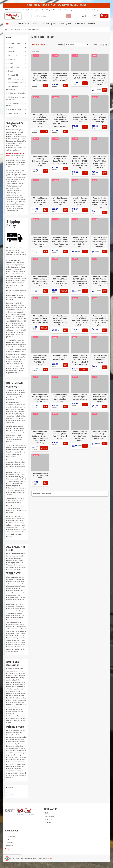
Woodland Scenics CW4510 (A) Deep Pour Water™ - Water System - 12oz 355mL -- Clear (100, 202)
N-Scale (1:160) (65, 24)
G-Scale (36, 24)
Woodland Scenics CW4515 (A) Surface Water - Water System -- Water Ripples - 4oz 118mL (40, 242)
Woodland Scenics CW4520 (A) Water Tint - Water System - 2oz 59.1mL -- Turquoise (100, 242)
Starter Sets (24, 24)
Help (48, 10)
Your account (12, 831)
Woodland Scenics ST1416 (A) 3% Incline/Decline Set (80, 397)
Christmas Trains (14, 44)
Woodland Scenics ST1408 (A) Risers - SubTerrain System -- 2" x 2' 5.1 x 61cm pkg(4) (100, 320)
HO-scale (11, 51)
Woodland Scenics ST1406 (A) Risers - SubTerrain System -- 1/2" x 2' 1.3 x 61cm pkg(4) (80, 320)
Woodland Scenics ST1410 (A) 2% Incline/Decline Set (60, 357)
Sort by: (61, 45)
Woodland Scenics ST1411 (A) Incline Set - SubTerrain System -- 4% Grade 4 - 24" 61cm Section (80, 360)
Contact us (49, 819)
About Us (30, 10)
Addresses (10, 846)
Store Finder (20, 10)
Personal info (10, 836)
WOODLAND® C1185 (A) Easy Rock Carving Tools (40, 475)
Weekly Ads (9, 10)
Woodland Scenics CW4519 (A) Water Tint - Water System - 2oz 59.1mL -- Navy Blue (80, 242)
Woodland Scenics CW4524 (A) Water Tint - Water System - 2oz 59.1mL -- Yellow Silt (100, 281)
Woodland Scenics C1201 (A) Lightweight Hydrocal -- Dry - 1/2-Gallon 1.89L (40, 161)
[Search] (51, 16)
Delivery (48, 813)
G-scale (11, 47)
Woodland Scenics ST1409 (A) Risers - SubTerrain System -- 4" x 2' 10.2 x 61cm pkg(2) (40, 360)
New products (50, 816)
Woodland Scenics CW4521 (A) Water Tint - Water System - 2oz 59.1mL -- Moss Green (40, 281)
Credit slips (10, 843)
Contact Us (40, 10)
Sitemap (48, 822)
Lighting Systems (14, 114)
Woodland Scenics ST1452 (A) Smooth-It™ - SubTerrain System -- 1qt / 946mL (80, 436)
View (96, 45)
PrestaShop (49, 858)
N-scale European (14, 67)
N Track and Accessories (17, 93)
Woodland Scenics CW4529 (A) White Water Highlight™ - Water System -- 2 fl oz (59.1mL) (60, 320)
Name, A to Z (70, 45)
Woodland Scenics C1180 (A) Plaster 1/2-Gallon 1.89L (80, 76)
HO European (13, 55)
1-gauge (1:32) (13, 75)
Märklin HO (12, 59)
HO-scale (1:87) (49, 24)
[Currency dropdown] (95, 16)
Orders (8, 839)
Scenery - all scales (15, 110)
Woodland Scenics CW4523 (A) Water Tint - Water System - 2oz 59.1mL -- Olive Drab (80, 281)
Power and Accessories (16, 83)
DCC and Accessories (16, 79)
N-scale (11, 63)
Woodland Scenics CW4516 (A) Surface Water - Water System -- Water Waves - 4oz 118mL (60, 242)
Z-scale (11, 71)
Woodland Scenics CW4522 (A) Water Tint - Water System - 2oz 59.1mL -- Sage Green (60, 281)
